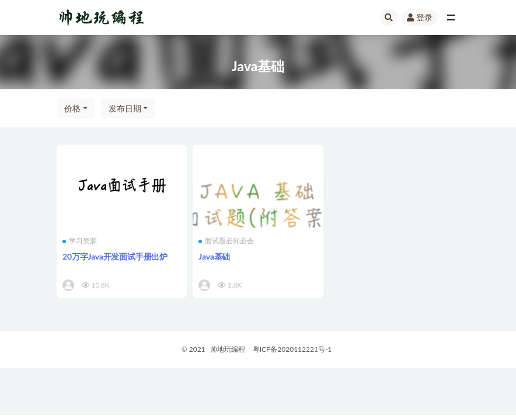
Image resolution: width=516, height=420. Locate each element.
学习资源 (80, 241)
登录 (420, 17)
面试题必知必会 (226, 241)
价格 (72, 108)
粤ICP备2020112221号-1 (292, 349)
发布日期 (125, 108)
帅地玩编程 (228, 349)
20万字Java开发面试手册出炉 (115, 256)
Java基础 (214, 256)
